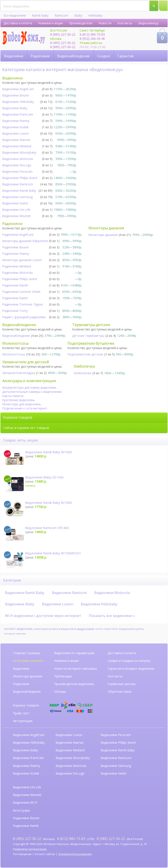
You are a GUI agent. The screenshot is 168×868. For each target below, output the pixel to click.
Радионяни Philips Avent (20, 279)
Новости (105, 23)
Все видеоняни (15, 15)
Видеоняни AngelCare (29, 735)
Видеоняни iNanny (16, 121)
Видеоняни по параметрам (74, 653)
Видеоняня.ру (148, 23)
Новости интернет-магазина (75, 669)
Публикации (63, 676)
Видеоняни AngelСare (18, 89)
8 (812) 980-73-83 (92, 34)
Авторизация (23, 721)
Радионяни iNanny (16, 254)
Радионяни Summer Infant (21, 292)
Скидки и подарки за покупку (129, 661)
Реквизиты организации (30, 849)
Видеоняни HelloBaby (18, 102)
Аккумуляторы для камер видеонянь (29, 387)
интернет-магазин (15, 633)
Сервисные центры (122, 684)
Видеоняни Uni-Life (16, 210)
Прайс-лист (21, 713)
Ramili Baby (40, 15)
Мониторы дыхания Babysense (25, 241)
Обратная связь (120, 691)
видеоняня (86, 629)
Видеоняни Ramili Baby (19, 191)
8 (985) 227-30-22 (63, 34)
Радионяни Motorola (17, 273)
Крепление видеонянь (19, 400)
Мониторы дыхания (103, 235)
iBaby (78, 15)
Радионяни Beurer (16, 247)
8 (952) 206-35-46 (92, 39)
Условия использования (75, 854)
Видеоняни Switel (15, 203)
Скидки (103, 56)
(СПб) (76, 839)
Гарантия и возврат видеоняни (131, 669)
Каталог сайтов (45, 854)
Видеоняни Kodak (15, 127)
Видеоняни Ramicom (18, 184)
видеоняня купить (132, 629)
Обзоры (60, 691)
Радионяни (40, 56)
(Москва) (34, 839)
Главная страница (26, 653)
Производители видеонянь (74, 684)
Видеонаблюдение (73, 56)
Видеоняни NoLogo (17, 165)
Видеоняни (14, 56)
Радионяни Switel (15, 298)
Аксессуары (21, 810)
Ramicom (61, 15)
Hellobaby (95, 15)
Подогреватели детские (85, 354)
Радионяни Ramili (15, 285)
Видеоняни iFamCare (18, 114)
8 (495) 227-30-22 (63, 43)
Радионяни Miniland (17, 266)
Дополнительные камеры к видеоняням (32, 392)
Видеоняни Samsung (17, 197)
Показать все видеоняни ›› (112, 616)
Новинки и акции (50, 23)
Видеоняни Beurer (16, 95)
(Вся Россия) (120, 839)
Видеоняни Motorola (17, 159)
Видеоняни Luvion (16, 133)
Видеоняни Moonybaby (19, 152)
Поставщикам (22, 854)
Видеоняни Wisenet (17, 216)
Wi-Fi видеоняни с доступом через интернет (43, 616)
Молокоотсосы (14, 354)
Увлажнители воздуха (19, 373)
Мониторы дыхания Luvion (22, 260)
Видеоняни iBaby (15, 108)
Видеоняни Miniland (17, 146)
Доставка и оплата (18, 23)
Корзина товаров (26, 705)
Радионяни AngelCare (18, 235)
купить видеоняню (107, 629)
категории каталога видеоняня (55, 629)
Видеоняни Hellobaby (99, 604)
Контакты (125, 23)
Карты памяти (13, 396)
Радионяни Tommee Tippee (23, 304)
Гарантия (125, 56)
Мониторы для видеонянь (22, 404)
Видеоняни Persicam (17, 171)
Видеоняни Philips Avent (20, 178)
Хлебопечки (83, 373)
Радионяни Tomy (15, 311)
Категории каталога (28, 661)
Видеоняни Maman (16, 140)
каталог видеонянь (18, 629)
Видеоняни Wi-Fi (25, 802)
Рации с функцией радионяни (24, 317)
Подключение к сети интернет (25, 408)
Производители (81, 23)
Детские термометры (88, 336)
